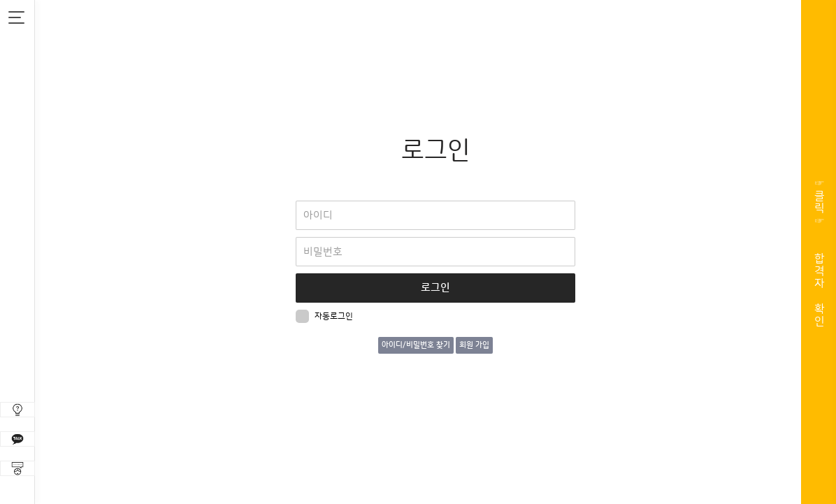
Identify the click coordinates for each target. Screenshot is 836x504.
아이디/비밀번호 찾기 (416, 345)
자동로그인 (324, 316)
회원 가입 (474, 345)
